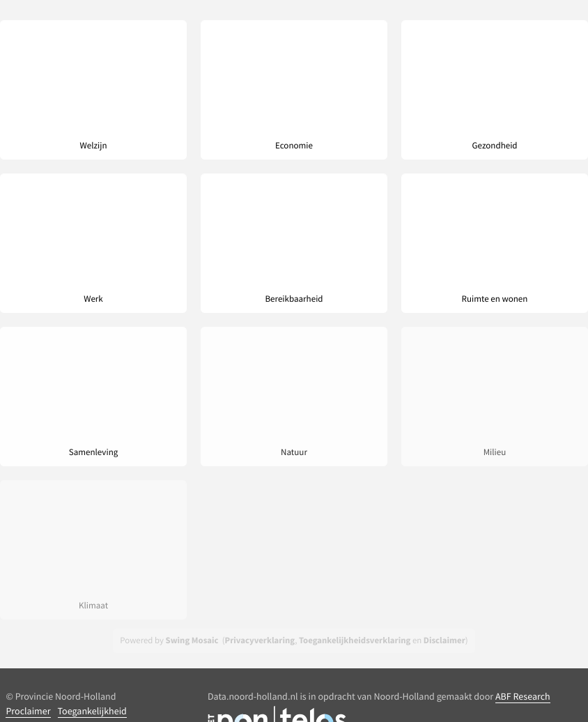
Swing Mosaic (192, 640)
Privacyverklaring (260, 640)
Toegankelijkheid (92, 711)
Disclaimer (444, 640)
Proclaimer (28, 711)
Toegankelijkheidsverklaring (355, 640)
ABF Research (523, 696)
